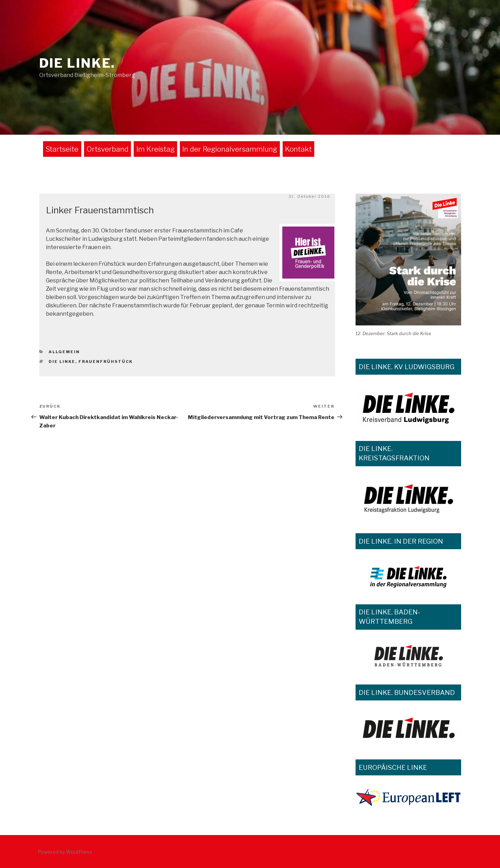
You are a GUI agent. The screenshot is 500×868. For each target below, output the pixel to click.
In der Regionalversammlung (230, 149)
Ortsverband (107, 149)
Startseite (62, 149)
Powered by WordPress (65, 852)
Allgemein (64, 352)
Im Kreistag (156, 149)
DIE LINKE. (77, 63)
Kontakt (298, 149)
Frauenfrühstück (106, 361)
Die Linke (62, 361)
